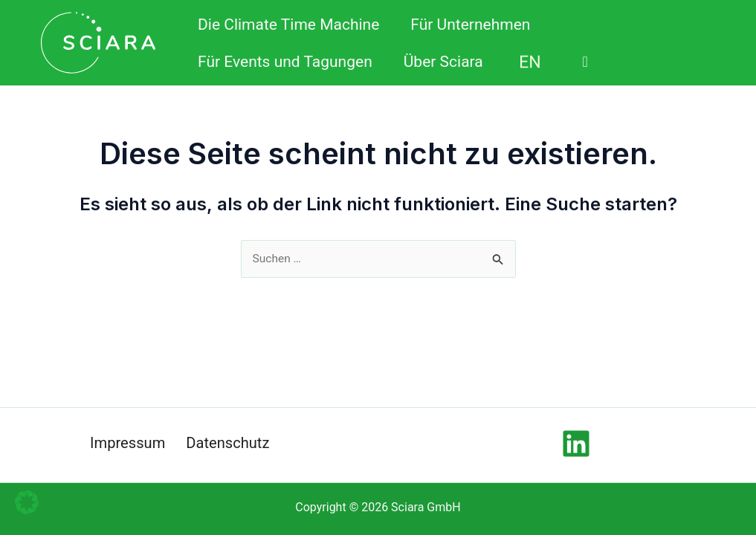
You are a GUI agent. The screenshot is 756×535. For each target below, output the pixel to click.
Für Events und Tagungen (285, 62)
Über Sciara (443, 62)
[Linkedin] (576, 444)
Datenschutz (229, 443)
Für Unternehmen (470, 25)
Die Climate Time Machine (288, 25)
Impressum (126, 443)
